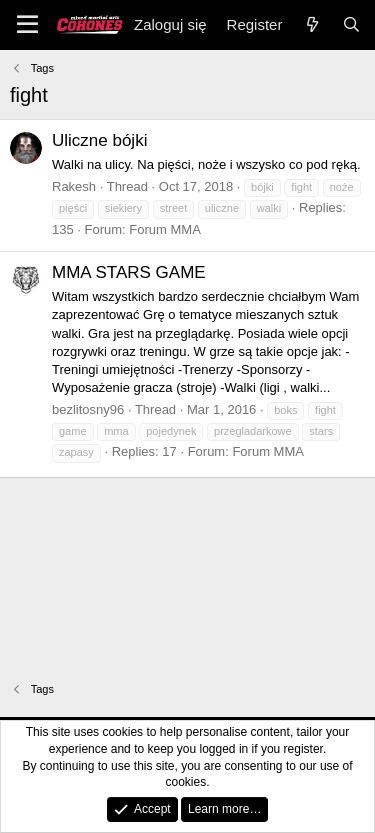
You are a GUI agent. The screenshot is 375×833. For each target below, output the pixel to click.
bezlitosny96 (88, 409)
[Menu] (27, 25)
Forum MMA (165, 229)
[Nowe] (311, 24)
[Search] (351, 24)
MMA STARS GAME (129, 272)
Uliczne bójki (99, 140)
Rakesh (74, 186)
